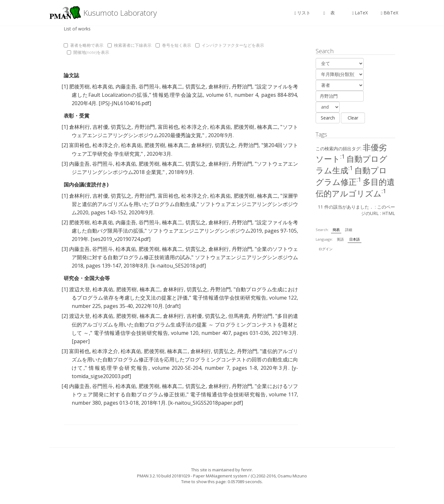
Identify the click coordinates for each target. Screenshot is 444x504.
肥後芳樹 (79, 87)
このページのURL (378, 210)
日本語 (355, 239)
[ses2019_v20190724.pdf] (121, 239)
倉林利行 (219, 87)
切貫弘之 (196, 87)
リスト (303, 13)
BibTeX (389, 13)
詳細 (349, 230)
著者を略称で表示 (84, 45)
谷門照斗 (149, 87)
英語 (340, 239)
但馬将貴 (239, 316)
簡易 (336, 230)
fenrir (246, 470)
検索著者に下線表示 (129, 45)
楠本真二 (172, 87)
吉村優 (100, 127)
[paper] (81, 341)
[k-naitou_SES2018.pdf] (178, 266)
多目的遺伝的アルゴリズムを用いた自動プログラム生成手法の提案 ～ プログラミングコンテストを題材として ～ (185, 324)
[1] (65, 87)
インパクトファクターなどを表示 (230, 45)
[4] (65, 386)
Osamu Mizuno (292, 476)
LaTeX (360, 13)
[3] (65, 164)
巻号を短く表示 (173, 45)
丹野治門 (242, 87)
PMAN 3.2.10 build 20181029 (163, 476)
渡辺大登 (80, 289)
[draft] (173, 306)
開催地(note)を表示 (88, 52)
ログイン (326, 249)
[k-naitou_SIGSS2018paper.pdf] (206, 403)
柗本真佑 (102, 87)
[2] (65, 145)
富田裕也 (168, 127)
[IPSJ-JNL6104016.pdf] (125, 103)
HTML (389, 213)
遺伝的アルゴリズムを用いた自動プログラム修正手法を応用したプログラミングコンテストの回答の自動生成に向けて (185, 359)
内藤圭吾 (126, 87)
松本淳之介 (194, 127)
